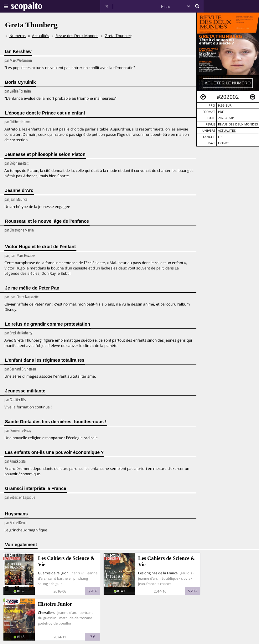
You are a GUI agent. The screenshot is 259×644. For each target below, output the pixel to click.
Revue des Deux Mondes (238, 124)
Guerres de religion (53, 573)
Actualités (227, 131)
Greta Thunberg (119, 36)
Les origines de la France (158, 573)
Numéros (18, 36)
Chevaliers (46, 612)
